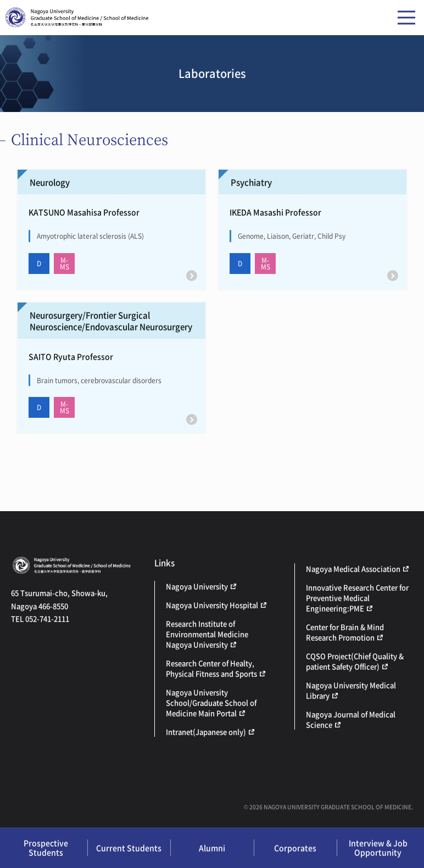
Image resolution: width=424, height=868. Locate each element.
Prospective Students (46, 847)
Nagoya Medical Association (353, 569)
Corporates (295, 848)
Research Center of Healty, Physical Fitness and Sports (211, 668)
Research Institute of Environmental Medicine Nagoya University (207, 634)
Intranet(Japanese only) (206, 732)
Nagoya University (197, 586)
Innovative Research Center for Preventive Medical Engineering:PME (357, 598)
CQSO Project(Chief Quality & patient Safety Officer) (355, 661)
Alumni (212, 848)
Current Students (129, 848)
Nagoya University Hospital (212, 605)
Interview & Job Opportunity (378, 847)
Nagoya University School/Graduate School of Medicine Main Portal (211, 702)
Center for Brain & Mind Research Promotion (345, 632)
